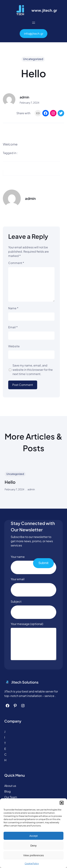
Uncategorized (33, 59)
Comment (16, 263)
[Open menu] (34, 23)
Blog (8, 797)
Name (13, 308)
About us (10, 791)
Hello (10, 482)
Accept (34, 836)
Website (14, 346)
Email (13, 327)
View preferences (34, 855)
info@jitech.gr (34, 33)
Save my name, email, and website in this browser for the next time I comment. (33, 370)
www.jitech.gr (44, 10)
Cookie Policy (32, 863)
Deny (33, 846)
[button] (62, 803)
